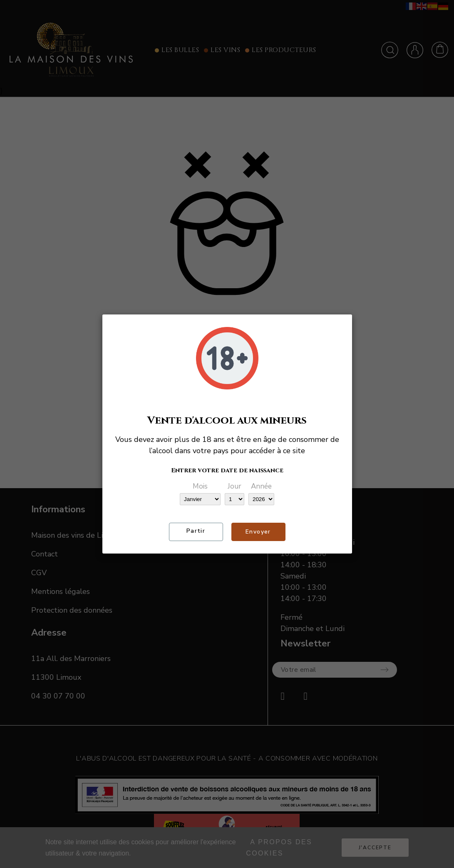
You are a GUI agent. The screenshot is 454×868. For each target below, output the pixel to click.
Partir (196, 531)
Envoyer (258, 532)
